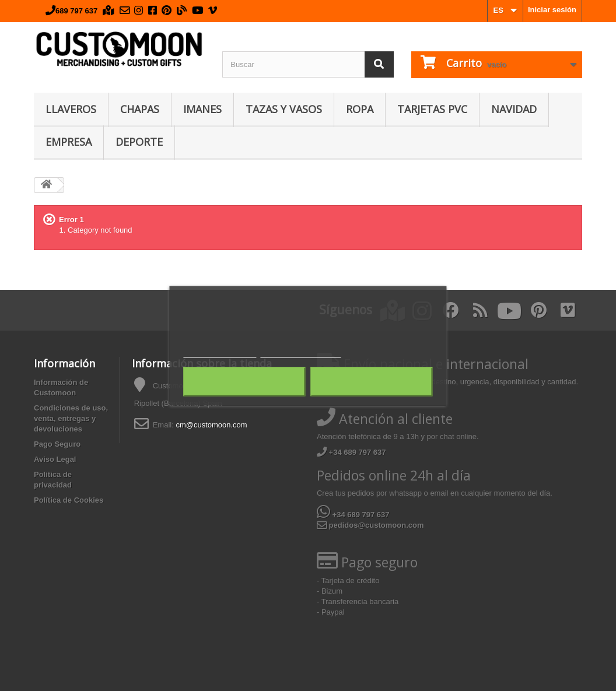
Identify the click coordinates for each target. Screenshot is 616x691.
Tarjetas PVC (432, 109)
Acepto (372, 381)
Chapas (140, 109)
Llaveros (71, 109)
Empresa (69, 142)
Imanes (202, 109)
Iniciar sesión (552, 10)
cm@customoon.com (211, 425)
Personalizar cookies (300, 352)
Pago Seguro (57, 444)
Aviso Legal (55, 459)
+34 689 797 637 (351, 452)
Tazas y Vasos (284, 109)
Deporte (139, 142)
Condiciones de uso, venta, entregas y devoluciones (71, 418)
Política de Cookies (69, 500)
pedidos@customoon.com (370, 525)
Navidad (514, 109)
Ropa (360, 109)
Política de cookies (220, 352)
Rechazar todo (244, 381)
